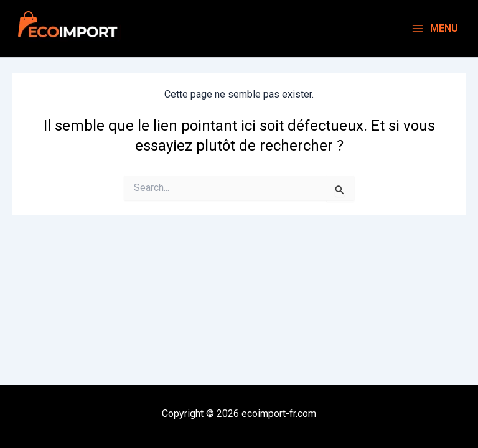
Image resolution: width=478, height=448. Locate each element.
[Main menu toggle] (435, 29)
